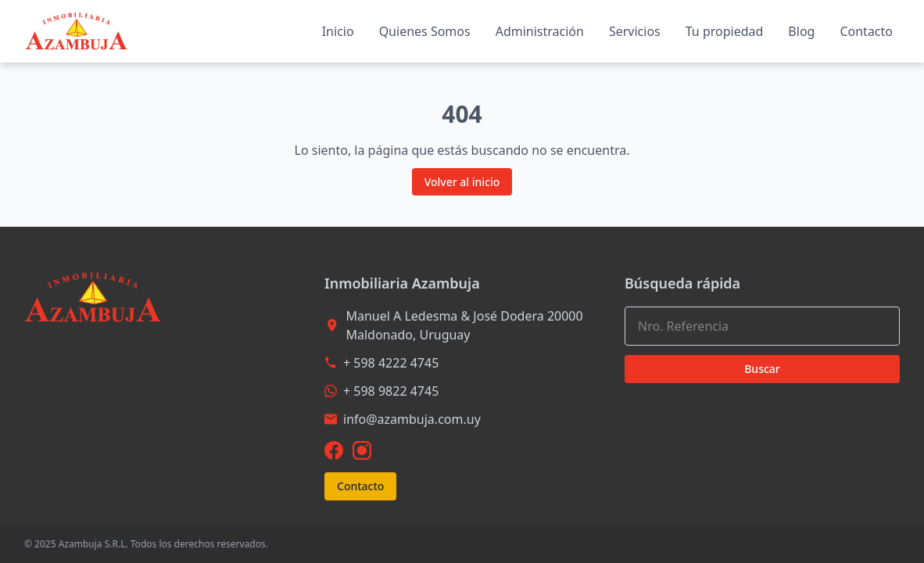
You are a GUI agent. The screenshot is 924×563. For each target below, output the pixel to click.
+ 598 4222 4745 (391, 363)
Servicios (635, 31)
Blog (801, 31)
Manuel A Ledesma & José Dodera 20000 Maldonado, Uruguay (464, 325)
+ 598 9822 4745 (391, 391)
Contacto (866, 31)
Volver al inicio (462, 182)
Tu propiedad (725, 31)
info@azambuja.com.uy (412, 419)
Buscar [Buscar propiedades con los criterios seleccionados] (762, 369)
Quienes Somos (425, 31)
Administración (540, 31)
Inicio (338, 31)
